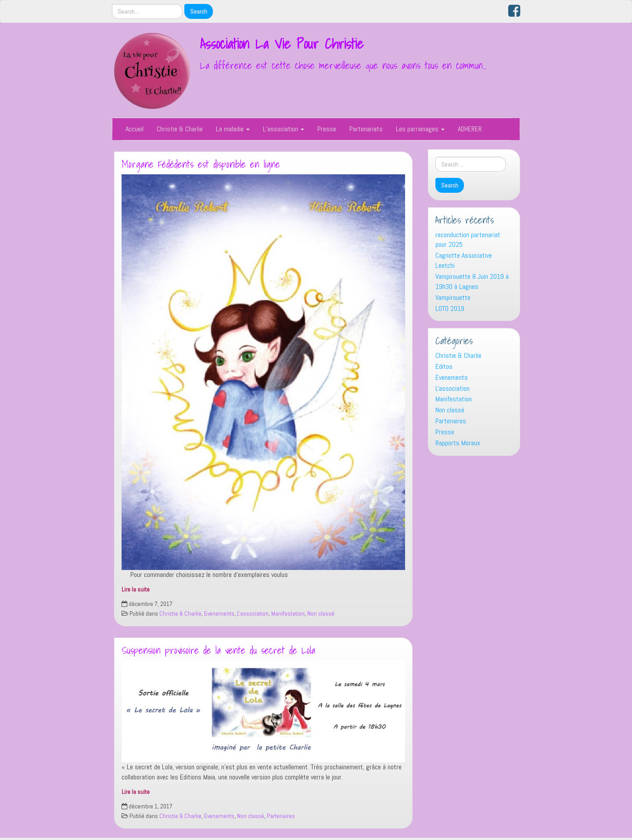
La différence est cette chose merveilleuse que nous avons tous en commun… (343, 65)
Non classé (321, 614)
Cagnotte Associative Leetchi (464, 260)
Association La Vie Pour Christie (282, 43)
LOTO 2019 (450, 308)
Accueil (135, 129)
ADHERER (470, 129)
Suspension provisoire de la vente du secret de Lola (218, 650)
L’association (284, 129)
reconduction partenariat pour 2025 (468, 240)
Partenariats (366, 129)
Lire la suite (136, 589)
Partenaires (281, 816)
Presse (327, 129)
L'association (253, 614)
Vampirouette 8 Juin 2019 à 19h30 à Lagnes (472, 281)
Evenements (219, 614)
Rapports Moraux (458, 443)
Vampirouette (453, 297)
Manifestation (288, 614)
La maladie (233, 129)
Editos (444, 366)
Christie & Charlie (180, 129)
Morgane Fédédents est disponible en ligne (201, 164)
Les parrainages (420, 129)
